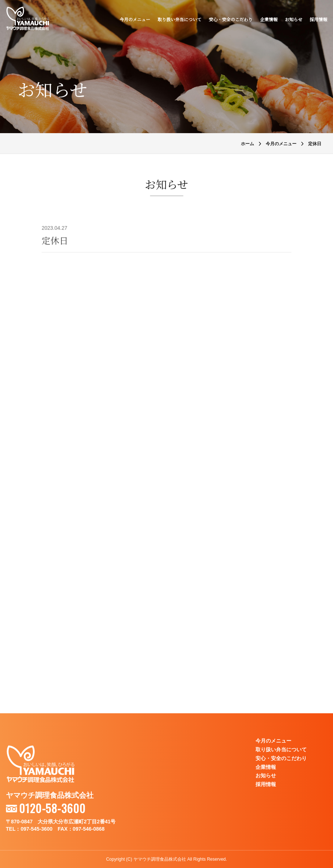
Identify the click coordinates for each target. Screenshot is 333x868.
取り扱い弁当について (179, 19)
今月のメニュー (135, 19)
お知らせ (294, 19)
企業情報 (269, 19)
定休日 (55, 240)
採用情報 (318, 19)
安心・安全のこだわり (231, 19)
